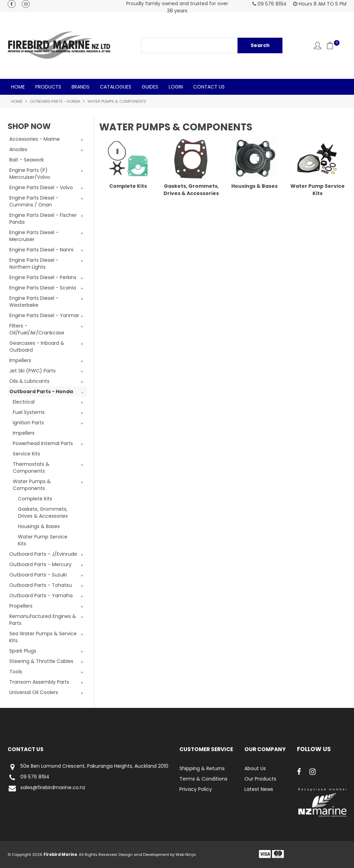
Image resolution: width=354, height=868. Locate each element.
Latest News (259, 789)
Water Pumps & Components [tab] (32, 485)
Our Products (260, 779)
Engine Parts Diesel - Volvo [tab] (41, 187)
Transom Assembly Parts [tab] (39, 682)
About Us (255, 768)
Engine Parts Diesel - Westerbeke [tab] (34, 302)
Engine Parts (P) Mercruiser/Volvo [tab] (30, 174)
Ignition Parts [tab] (28, 423)
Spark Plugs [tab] (23, 651)
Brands (81, 87)
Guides (150, 87)
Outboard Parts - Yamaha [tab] (41, 595)
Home (18, 87)
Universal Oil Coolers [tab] (34, 692)
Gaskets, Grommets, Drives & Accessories (43, 513)
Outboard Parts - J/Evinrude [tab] (43, 554)
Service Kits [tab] (26, 454)
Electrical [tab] (24, 402)
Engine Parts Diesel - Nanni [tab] (41, 250)
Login (176, 87)
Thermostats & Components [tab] (31, 468)
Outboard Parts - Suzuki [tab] (38, 575)
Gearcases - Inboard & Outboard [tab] (37, 347)
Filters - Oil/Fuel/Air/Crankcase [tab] (37, 329)
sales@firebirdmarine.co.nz (46, 788)
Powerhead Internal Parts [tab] (43, 443)
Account (318, 45)
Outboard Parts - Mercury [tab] (40, 564)
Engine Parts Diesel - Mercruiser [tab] (34, 236)
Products (48, 87)
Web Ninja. (186, 855)
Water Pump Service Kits (43, 540)
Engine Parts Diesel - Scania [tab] (43, 288)
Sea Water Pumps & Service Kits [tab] (43, 637)
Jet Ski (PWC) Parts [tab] (32, 371)
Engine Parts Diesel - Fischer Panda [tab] (43, 219)
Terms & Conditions (203, 779)
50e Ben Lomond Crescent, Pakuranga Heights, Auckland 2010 (88, 767)
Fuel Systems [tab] (29, 412)
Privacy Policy (196, 789)
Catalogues (116, 87)
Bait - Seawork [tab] (27, 160)
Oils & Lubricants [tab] (29, 381)
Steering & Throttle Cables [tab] (41, 661)
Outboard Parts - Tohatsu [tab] (41, 585)
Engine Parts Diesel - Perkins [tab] (43, 277)
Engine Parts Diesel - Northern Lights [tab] (34, 264)
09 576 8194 (29, 778)
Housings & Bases (39, 526)
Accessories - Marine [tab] (35, 139)
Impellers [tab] (20, 360)
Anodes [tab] (18, 149)
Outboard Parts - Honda (55, 101)
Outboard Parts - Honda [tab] (41, 391)
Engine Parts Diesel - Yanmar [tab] (44, 315)
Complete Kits (35, 499)
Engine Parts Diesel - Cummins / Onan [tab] (34, 201)
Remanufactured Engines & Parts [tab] (43, 620)
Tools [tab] (16, 672)
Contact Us (209, 87)
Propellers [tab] (21, 606)
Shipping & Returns (202, 768)
